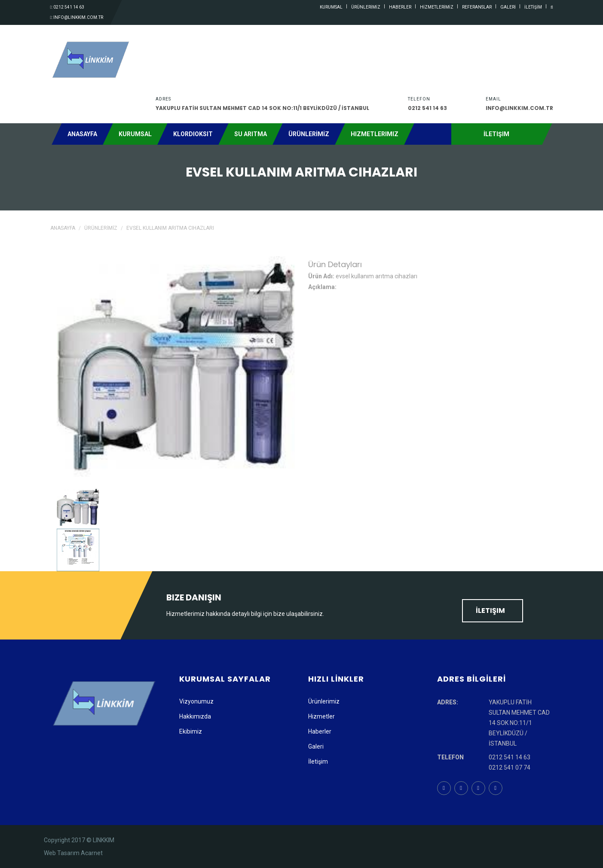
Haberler (320, 731)
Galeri (316, 746)
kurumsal (331, 7)
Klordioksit (193, 134)
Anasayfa (82, 134)
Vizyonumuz (196, 701)
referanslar (477, 7)
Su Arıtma (251, 134)
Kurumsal (135, 134)
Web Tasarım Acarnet (73, 853)
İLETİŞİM (533, 7)
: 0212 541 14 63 (67, 7)
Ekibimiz (191, 731)
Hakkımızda (195, 716)
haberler (400, 7)
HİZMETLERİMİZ (437, 7)
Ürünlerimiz (324, 701)
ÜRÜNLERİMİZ (366, 7)
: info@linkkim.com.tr (77, 17)
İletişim (493, 611)
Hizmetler (321, 716)
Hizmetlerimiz (375, 134)
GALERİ (508, 7)
